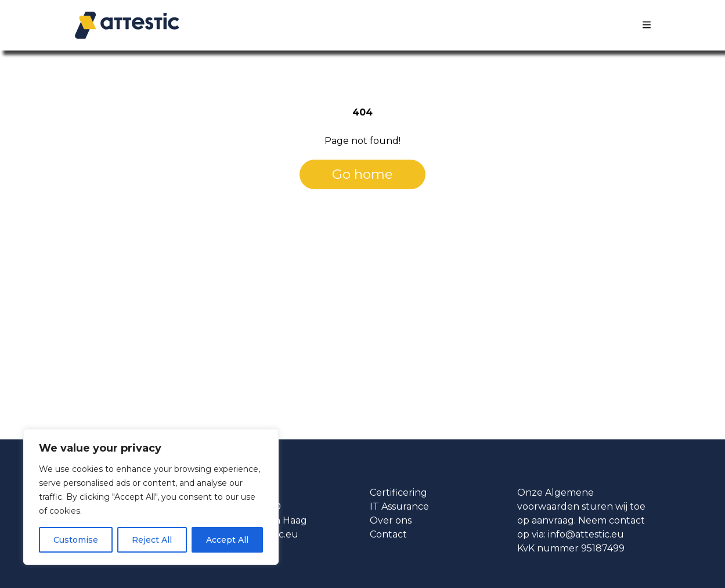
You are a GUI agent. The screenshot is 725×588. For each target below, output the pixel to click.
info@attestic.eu (586, 534)
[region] (151, 497)
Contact (388, 534)
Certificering (398, 493)
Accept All (227, 540)
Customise (76, 540)
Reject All (152, 540)
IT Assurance (399, 506)
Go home (362, 174)
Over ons (391, 520)
